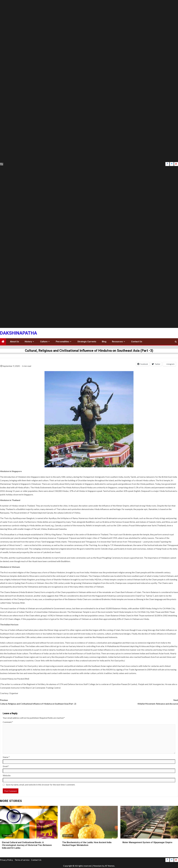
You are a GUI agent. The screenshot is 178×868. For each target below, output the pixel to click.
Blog (104, 342)
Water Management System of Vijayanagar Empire (147, 842)
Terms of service (22, 860)
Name (6, 757)
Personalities (62, 342)
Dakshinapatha (19, 333)
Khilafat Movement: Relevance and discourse (133, 701)
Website (7, 775)
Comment (8, 722)
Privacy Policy (6, 860)
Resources (117, 342)
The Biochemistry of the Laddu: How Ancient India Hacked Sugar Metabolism (87, 844)
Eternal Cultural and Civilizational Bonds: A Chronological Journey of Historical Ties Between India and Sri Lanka (27, 845)
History (28, 342)
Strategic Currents (87, 342)
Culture (44, 342)
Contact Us (137, 342)
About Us (15, 342)
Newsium (97, 866)
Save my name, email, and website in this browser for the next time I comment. (40, 785)
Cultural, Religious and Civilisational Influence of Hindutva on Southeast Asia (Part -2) (44, 701)
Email (6, 766)
